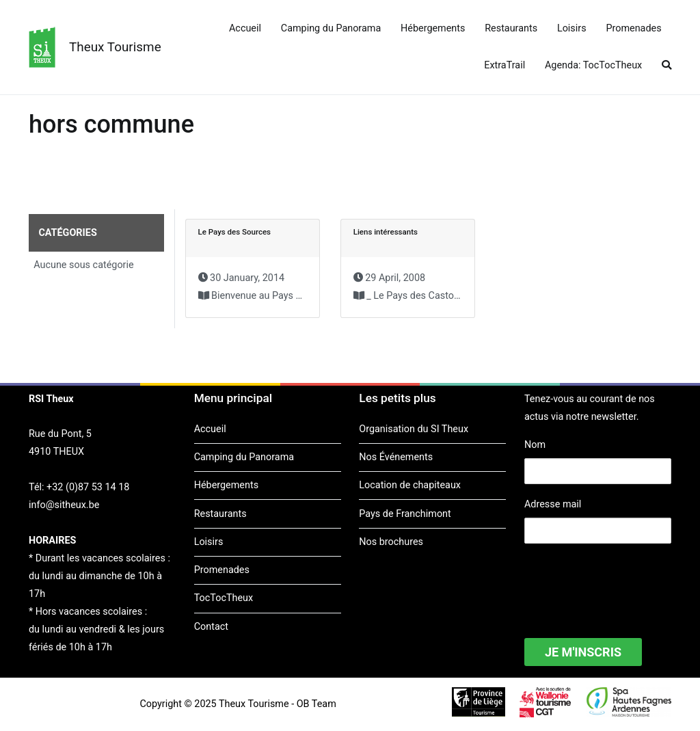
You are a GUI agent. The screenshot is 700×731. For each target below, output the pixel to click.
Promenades (633, 28)
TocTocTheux (224, 598)
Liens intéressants (386, 232)
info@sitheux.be (64, 505)
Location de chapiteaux (410, 485)
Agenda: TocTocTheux (593, 65)
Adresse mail (553, 504)
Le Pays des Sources (235, 232)
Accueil (245, 28)
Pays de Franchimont (405, 514)
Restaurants (511, 28)
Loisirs (572, 28)
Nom (535, 445)
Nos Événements (396, 457)
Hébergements (433, 28)
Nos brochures (391, 542)
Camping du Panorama (331, 28)
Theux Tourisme (115, 47)
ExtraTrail (504, 65)
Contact (211, 627)
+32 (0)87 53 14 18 (88, 487)
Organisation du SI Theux (414, 429)
